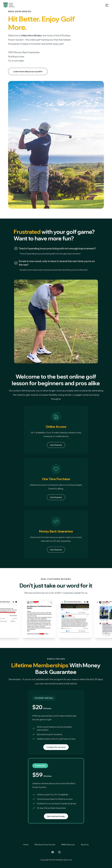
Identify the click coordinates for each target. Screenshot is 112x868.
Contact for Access (56, 747)
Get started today (56, 816)
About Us (85, 845)
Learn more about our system (28, 71)
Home (26, 845)
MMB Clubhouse (68, 845)
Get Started (56, 445)
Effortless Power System (45, 845)
